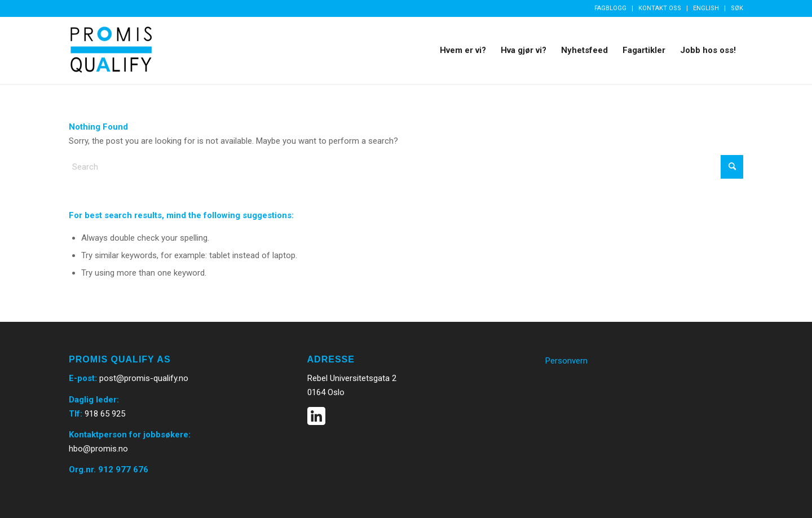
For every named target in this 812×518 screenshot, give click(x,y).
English (706, 8)
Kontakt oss (660, 8)
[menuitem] (611, 8)
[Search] (406, 167)
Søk (737, 8)
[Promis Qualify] (111, 50)
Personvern (566, 361)
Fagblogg (610, 8)
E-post (82, 378)
